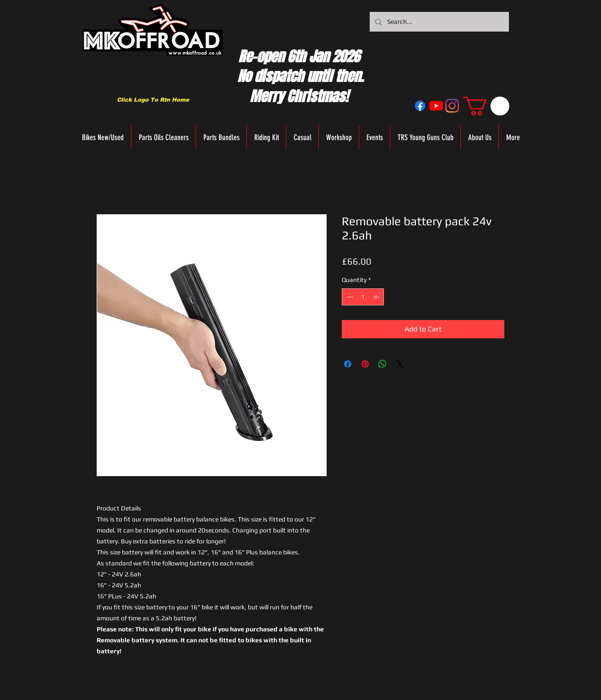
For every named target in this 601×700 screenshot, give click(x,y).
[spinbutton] (363, 297)
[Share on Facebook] (348, 364)
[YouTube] (436, 106)
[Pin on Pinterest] (365, 364)
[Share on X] (400, 364)
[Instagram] (452, 106)
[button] (486, 106)
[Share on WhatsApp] (382, 364)
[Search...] (438, 22)
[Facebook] (420, 106)
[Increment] (377, 297)
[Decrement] (349, 297)
